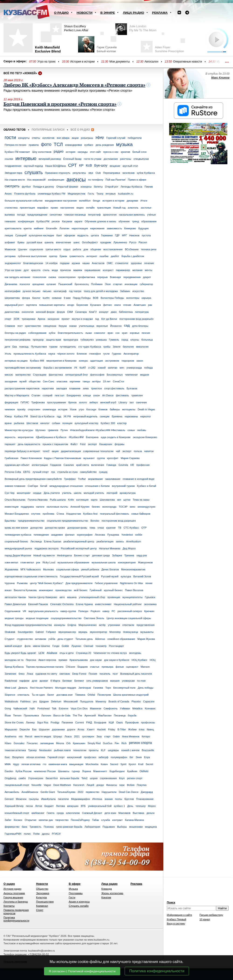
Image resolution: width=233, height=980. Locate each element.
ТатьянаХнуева (66, 792)
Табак (95, 820)
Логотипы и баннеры (16, 902)
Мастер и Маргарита (17, 395)
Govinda (123, 465)
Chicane (70, 667)
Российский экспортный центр (79, 548)
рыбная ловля (62, 750)
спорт (8, 319)
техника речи (149, 249)
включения (98, 465)
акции (75, 138)
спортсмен (34, 409)
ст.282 (92, 368)
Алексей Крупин (80, 507)
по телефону (96, 180)
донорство (36, 528)
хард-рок (142, 555)
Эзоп (108, 284)
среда (60, 813)
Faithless (25, 701)
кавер (106, 611)
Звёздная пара (13, 173)
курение (111, 528)
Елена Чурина (84, 604)
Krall (141, 764)
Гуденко (116, 354)
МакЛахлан (105, 715)
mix (21, 736)
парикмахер (123, 270)
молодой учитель (94, 493)
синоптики (56, 215)
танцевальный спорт (17, 785)
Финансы (112, 785)
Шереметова (12, 298)
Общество (42, 889)
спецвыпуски (141, 159)
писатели (63, 799)
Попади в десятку (44, 187)
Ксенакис (150, 708)
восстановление (113, 249)
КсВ (89, 165)
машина (72, 597)
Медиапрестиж (76, 194)
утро (81, 409)
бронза (72, 402)
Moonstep (115, 632)
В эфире (108, 13)
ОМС (110, 263)
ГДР (117, 235)
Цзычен (22, 249)
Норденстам (74, 514)
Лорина (86, 771)
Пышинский (65, 284)
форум (61, 312)
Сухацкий (21, 235)
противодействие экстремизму (23, 368)
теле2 (46, 451)
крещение (38, 284)
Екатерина (92, 437)
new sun (60, 395)
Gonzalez (19, 743)
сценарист (132, 667)
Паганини (67, 722)
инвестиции (12, 507)
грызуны (34, 799)
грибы (107, 347)
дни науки (96, 660)
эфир (100, 137)
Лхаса (68, 736)
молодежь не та (14, 660)
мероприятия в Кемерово (61, 361)
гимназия (10, 221)
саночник (141, 402)
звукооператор (98, 632)
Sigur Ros (43, 722)
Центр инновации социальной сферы (129, 618)
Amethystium (134, 541)
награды (83, 152)
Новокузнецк (131, 632)
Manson (145, 667)
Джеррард (147, 792)
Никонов (134, 235)
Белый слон (139, 152)
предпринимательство (31, 521)
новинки (57, 298)
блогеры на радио (15, 333)
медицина (151, 827)
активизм (41, 639)
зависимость (115, 228)
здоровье (136, 263)
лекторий (112, 493)
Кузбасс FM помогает (17, 152)
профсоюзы (148, 722)
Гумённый (96, 590)
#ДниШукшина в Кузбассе (51, 437)
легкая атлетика (31, 764)
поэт (115, 674)
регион (56, 221)
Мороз (152, 806)
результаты (79, 173)
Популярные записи (48, 130)
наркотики (48, 388)
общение (96, 249)
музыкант (89, 458)
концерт (104, 312)
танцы (86, 381)
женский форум (45, 312)
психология (39, 277)
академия (57, 535)
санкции (105, 416)
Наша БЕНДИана (55, 166)
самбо (22, 778)
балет (51, 695)
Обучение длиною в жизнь (101, 221)
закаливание (113, 479)
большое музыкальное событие (24, 201)
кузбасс (89, 145)
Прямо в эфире (137, 180)
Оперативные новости (188, 62)
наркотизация (80, 228)
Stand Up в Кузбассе (42, 416)
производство (64, 590)
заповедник (47, 743)
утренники (114, 625)
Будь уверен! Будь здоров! (20, 653)
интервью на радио (16, 361)
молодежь (135, 653)
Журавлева (11, 569)
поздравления (13, 166)
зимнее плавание (15, 486)
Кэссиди (91, 409)
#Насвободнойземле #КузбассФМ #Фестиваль (98, 430)
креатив (126, 152)
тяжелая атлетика (15, 750)
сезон (97, 395)
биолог (36, 298)
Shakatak (10, 632)
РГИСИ (56, 834)
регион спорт (135, 778)
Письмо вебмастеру (211, 915)
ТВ (120, 528)
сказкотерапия (67, 277)
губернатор (146, 284)
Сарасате (149, 701)
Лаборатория (92, 827)
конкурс (83, 361)
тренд (136, 221)
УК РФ (67, 416)
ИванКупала (48, 799)
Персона (31, 660)
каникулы (60, 625)
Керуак (63, 326)
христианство (33, 326)
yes (35, 701)
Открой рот (112, 187)
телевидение (41, 535)
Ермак (63, 256)
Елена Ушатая (53, 541)
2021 (77, 736)
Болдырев (100, 722)
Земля (117, 347)
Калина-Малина (134, 820)
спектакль (23, 695)
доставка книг (65, 695)
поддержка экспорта (47, 548)
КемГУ (93, 312)
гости (10, 137)
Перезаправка (112, 173)
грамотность (77, 256)
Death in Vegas (146, 409)
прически (66, 270)
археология (110, 215)
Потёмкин (97, 284)
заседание (11, 381)
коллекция (82, 500)
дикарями (132, 201)
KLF (103, 750)
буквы (21, 242)
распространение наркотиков (22, 388)
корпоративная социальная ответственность (31, 576)
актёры (96, 381)
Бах (34, 729)
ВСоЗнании (132, 249)
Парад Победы (82, 298)
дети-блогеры (140, 326)
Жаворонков (145, 562)
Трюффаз (70, 479)
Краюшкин (79, 743)
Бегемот (79, 681)
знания (108, 799)
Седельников (12, 611)
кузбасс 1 (120, 806)
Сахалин (69, 465)
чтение (127, 305)
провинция (114, 597)
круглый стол (130, 166)
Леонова (100, 535)
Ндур (16, 764)
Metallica (137, 708)
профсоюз (90, 757)
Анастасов (98, 263)
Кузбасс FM (21, 416)
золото (83, 402)
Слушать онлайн (79, 906)
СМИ (70, 312)
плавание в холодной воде (139, 479)
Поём (36, 834)
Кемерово (130, 228)
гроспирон (88, 736)
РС (113, 611)
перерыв (103, 277)
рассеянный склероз (130, 611)
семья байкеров (141, 514)
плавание (75, 388)
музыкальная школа (104, 562)
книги (118, 305)
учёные (151, 215)
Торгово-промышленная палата (45, 667)
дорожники (58, 729)
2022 (80, 792)
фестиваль (122, 395)
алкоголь (133, 208)
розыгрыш (87, 138)
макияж (78, 270)
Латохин (46, 715)
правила (34, 145)
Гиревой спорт (56, 757)
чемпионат (132, 375)
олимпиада (49, 409)
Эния (139, 757)
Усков (73, 409)
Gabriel (39, 632)
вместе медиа (43, 736)
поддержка (27, 507)
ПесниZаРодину (80, 820)
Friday (112, 729)
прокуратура (71, 340)
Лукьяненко (120, 242)
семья (131, 430)
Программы (76, 893)
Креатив (106, 897)
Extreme (63, 708)
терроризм (128, 361)
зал (132, 402)
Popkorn (95, 611)
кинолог (45, 423)
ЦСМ (41, 653)
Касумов (67, 221)
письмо (47, 291)
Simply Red (94, 743)
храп (125, 333)
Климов (103, 409)
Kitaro (8, 743)
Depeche (25, 729)
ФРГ (124, 235)
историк (63, 409)
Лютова (60, 806)
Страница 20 (84, 653)
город (125, 340)
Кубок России (24, 771)
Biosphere (18, 757)
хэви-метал (11, 562)
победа (149, 368)
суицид (103, 472)
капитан (113, 368)
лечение (149, 263)
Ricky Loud (49, 562)
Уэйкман (125, 708)
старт (107, 736)
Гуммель (114, 340)
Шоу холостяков (42, 152)
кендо (71, 305)
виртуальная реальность (43, 611)
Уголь (8, 354)
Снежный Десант (92, 813)
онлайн (90, 208)
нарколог (146, 416)
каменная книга (58, 764)
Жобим (132, 729)
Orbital (91, 695)
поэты (119, 799)
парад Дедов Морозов (18, 555)
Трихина (129, 555)
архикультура (128, 493)
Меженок (21, 799)
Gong (8, 708)
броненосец (82, 284)
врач (110, 333)
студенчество (25, 639)
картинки (75, 381)
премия (63, 660)
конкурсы (86, 187)
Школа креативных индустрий (131, 695)
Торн (108, 688)
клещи (87, 395)
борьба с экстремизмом (57, 368)
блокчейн (52, 228)
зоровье (135, 333)
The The (77, 715)
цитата (95, 235)
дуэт (26, 270)
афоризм (70, 235)
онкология (28, 312)
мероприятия (26, 437)
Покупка (142, 785)
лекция (9, 235)
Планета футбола (25, 194)
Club (98, 173)
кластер (122, 423)
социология (36, 249)
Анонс (8, 194)
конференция (26, 221)
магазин (115, 681)
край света (82, 465)
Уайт (32, 708)
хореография (85, 535)
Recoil (29, 736)
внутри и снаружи (82, 319)
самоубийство (88, 472)
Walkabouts (11, 701)
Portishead (43, 708)
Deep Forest (79, 674)
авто (62, 597)
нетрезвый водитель (86, 416)
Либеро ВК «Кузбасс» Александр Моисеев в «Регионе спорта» (74, 85)
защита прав (53, 340)
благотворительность (70, 333)
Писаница (120, 715)
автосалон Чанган (15, 597)
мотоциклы (129, 409)
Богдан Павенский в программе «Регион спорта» (60, 104)
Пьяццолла (87, 701)
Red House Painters (41, 688)
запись (120, 541)
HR (132, 465)
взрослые (102, 326)
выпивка (10, 215)
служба (106, 820)
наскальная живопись (132, 215)
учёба (52, 639)
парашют (10, 444)
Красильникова (79, 660)
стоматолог (122, 263)
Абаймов (52, 653)
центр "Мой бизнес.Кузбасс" (46, 583)
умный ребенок (90, 569)
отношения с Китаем (97, 486)
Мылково (48, 569)
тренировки (29, 319)
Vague (47, 785)
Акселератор (131, 354)
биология (128, 347)
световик (65, 674)
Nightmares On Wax (132, 583)
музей (23, 381)
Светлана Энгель (94, 618)
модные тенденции (37, 618)
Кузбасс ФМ (37, 361)
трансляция (104, 208)
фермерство (12, 827)
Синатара (81, 312)
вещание (115, 166)
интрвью (111, 194)
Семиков (10, 326)
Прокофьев (132, 722)
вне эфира (63, 138)
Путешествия (39, 347)
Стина (60, 514)
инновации (131, 284)
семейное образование (121, 639)
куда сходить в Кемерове (116, 437)
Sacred (114, 764)
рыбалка (19, 423)
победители (135, 138)
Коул (122, 778)
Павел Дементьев (15, 604)
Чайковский (20, 708)
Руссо (133, 242)
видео (80, 208)
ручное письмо (32, 291)
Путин (64, 430)
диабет (115, 256)
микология (142, 347)
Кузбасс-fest (90, 514)
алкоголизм (73, 813)
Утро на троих (46, 62)
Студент (10, 639)
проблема (48, 514)
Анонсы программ (14, 893)
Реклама (160, 13)
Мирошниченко (88, 625)
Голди (56, 646)
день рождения (105, 145)
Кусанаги (96, 305)
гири (122, 785)
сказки (73, 326)
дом (86, 249)
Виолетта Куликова (25, 590)
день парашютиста (29, 444)
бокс (7, 757)
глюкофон (95, 354)
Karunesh (79, 785)
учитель (67, 493)
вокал (8, 590)
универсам (128, 681)
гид (97, 319)
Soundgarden (25, 632)
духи (34, 681)
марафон (43, 208)
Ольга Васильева (15, 500)
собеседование (38, 333)
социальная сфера (67, 569)
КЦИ (111, 722)
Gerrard (9, 799)
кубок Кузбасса (146, 173)
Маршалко (11, 729)
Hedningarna (64, 555)
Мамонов (10, 249)
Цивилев (53, 430)
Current (80, 722)
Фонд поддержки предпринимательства (28, 625)
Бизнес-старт (82, 555)
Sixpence (10, 695)
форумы (120, 444)
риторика (10, 256)
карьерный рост (14, 305)
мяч (122, 368)
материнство (23, 375)
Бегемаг (67, 681)
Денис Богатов (110, 569)
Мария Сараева (130, 458)
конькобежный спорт (17, 813)
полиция (67, 423)
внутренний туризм (123, 486)
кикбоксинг (38, 813)
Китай (44, 486)
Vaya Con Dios (79, 708)
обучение (124, 221)
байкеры (115, 409)
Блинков (82, 354)
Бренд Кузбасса (14, 667)
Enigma (72, 625)
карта (94, 500)
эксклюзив (128, 173)
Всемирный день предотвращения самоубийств (33, 479)
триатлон (96, 388)
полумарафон (119, 757)
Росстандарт (116, 646)
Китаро (146, 736)
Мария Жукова (146, 639)
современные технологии (98, 451)
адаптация (97, 361)
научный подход (33, 166)
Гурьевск (150, 597)
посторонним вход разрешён (136, 319)
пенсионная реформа (17, 340)
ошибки (104, 256)
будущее (144, 228)
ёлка (142, 729)
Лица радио (133, 13)
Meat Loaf (10, 688)
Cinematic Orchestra (62, 604)
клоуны (135, 340)
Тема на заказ (141, 500)
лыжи (89, 333)
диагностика (12, 312)
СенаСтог (118, 381)
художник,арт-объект (17, 465)
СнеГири (33, 486)
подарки (65, 263)
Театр (100, 194)
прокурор (38, 340)
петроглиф (94, 215)
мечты (148, 270)
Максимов (124, 813)
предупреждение (37, 215)
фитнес (108, 305)
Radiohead (11, 681)
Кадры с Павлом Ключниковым (63, 458)
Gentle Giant (48, 792)
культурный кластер (86, 423)
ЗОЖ (17, 319)
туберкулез (87, 340)
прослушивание (57, 402)
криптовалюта (13, 228)
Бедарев (83, 667)
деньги (151, 813)
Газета (50, 813)
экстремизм (112, 361)
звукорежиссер (67, 632)
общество (35, 381)
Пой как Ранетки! (116, 180)
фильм (120, 667)
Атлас (81, 729)
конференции (56, 180)
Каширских (106, 444)
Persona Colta (13, 472)
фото (46, 144)
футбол (26, 187)
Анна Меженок (131, 736)
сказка (52, 277)
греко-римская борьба (69, 827)
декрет (147, 277)
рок (38, 562)
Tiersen (17, 715)
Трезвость (36, 827)
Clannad (88, 646)
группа (101, 458)
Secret (149, 764)
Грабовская (11, 458)
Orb (68, 743)
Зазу (99, 736)
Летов (39, 806)
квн (119, 500)
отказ (101, 528)
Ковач (104, 764)
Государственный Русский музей (79, 576)
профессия (143, 465)
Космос (18, 820)
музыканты (147, 632)
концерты (24, 138)
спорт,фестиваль (114, 388)
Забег (8, 820)
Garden (9, 771)
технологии (80, 750)
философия (97, 375)
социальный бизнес (16, 541)
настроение (67, 208)
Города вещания (13, 897)
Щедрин (44, 701)
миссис (9, 375)
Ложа (30, 674)
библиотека (126, 312)
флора (26, 298)
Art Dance (108, 395)
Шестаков (32, 423)
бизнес (96, 507)
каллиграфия (13, 291)
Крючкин (149, 611)
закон (140, 361)
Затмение (10, 674)
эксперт (127, 451)
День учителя (52, 493)
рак (150, 305)
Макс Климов (220, 78)
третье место (53, 249)
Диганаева (11, 284)
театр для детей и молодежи (101, 291)
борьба (132, 715)
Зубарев (117, 555)
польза (138, 451)
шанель (49, 242)
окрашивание (93, 270)
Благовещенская (33, 263)
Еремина (117, 416)
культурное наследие (41, 235)
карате (78, 221)
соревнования (108, 778)
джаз (114, 312)
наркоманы (131, 416)
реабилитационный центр (79, 541)
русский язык (34, 242)
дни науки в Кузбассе (117, 660)
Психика (49, 827)
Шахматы (64, 771)
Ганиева (98, 688)
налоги (40, 507)
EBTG (27, 472)
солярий (48, 395)
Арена (41, 319)
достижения (111, 159)
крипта (27, 228)
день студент (65, 639)
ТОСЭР (123, 507)
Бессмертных (115, 375)
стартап (118, 284)
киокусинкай (74, 757)
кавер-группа (68, 611)
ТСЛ (58, 144)
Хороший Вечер (14, 806)
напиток (149, 451)
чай (118, 451)
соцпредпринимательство (66, 618)
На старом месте (15, 180)
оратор (53, 256)
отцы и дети (67, 653)
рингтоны (126, 159)
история (71, 152)
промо (54, 208)
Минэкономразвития (133, 569)
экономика (150, 604)
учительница (87, 326)
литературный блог (76, 375)
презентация (27, 208)
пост (20, 326)
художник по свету (46, 674)
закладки (62, 388)
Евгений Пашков (38, 604)
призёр (21, 409)
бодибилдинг (117, 771)
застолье (146, 208)
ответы (36, 138)
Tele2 (84, 778)
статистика (11, 208)
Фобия (131, 785)
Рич (117, 743)
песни (29, 806)
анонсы (76, 180)
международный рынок (18, 548)
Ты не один (38, 695)
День (130, 806)
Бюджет (49, 806)
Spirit (123, 764)
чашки (86, 263)
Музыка (73, 889)
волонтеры (133, 298)
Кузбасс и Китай (147, 486)
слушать (34, 172)
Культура (41, 897)
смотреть (12, 186)
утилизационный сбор (92, 597)
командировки (74, 145)
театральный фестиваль (114, 514)
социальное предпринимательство (67, 521)
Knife (71, 500)
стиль (46, 270)
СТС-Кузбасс (131, 528)
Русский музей (110, 576)
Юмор (8, 416)
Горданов (56, 465)
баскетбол (52, 778)
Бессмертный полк (124, 688)
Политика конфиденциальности (157, 971)
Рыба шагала (58, 500)
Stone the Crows (14, 722)
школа (78, 493)
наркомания (97, 228)
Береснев (82, 305)
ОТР (144, 528)
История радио (12, 889)
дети (7, 347)
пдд (59, 416)
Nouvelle (36, 785)
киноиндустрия (146, 507)
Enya (147, 757)
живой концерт (13, 646)
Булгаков (132, 388)
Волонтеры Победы (112, 298)
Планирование (145, 799)
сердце (37, 493)
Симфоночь (110, 708)
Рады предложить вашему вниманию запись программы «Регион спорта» (59, 110)
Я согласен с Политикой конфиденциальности (82, 971)
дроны (46, 834)
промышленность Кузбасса (30, 354)
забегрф (103, 757)
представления (146, 625)
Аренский (90, 715)
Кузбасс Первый (176, 919)
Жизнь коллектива (112, 893)
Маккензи (96, 708)
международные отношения (66, 486)
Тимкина (80, 695)
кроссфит (113, 458)
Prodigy (55, 722)
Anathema (10, 736)
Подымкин (109, 827)
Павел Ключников (31, 458)
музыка (124, 144)
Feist (83, 444)
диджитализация (71, 451)
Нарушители (109, 792)
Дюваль (23, 688)
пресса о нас (111, 152)
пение (149, 583)
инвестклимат (103, 604)
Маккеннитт (100, 771)
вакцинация (76, 764)
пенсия (146, 333)
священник (50, 326)
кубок (52, 333)
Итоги (144, 201)
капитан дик (46, 820)
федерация (11, 402)
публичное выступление (32, 256)
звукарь (83, 632)
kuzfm (46, 298)
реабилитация (105, 541)
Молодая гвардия (66, 688)
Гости (72, 897)
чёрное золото (66, 354)
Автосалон (151, 62)
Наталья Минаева (110, 548)
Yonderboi (127, 535)
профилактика (86, 277)
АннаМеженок (30, 792)
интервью (26, 158)
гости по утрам (93, 159)
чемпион (10, 409)
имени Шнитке (41, 646)
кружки (76, 263)
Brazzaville (148, 750)
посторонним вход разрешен (119, 521)
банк (24, 827)
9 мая (67, 298)
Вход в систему (176, 924)
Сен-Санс (49, 381)
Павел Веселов (134, 590)
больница (147, 340)
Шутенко (41, 430)
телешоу (141, 806)
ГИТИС (25, 402)
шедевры (113, 750)
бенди (97, 201)
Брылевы (10, 521)
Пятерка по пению (15, 145)
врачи (8, 423)
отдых (67, 249)
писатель (105, 674)
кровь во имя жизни (16, 528)
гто (44, 764)
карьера (146, 298)
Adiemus (100, 639)
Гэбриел (51, 632)
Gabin (116, 736)
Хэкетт (91, 729)
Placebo (136, 701)
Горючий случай (116, 138)
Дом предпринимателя (79, 583)
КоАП (83, 368)
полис (27, 834)
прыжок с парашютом (55, 444)
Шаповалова (107, 500)
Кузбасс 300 (108, 423)
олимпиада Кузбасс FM (52, 194)
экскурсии (53, 319)
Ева (15, 347)
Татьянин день (84, 639)
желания (137, 270)
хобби (139, 535)
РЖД (89, 722)
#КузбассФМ (76, 437)
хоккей (102, 368)
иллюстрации (40, 465)
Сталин (36, 395)
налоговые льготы (57, 507)
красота (36, 270)
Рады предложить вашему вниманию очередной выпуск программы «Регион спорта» (68, 91)
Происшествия (45, 902)
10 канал (205, 919)
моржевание (95, 479)
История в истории (82, 62)
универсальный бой (100, 806)
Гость (91, 194)
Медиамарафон (81, 799)
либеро (94, 402)
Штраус (58, 736)
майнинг (39, 228)
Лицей (90, 785)
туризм (53, 347)
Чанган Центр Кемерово (43, 597)
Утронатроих (36, 778)
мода (55, 270)
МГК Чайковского (31, 569)
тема (92, 528)
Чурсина (10, 583)
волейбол (85, 201)
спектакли (128, 625)
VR (24, 611)
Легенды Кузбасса (131, 187)
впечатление (63, 242)
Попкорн (83, 611)
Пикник (149, 187)
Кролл (132, 764)
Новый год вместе (44, 555)
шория (94, 778)
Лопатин (64, 228)
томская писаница (75, 215)
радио (58, 151)
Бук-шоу (101, 165)
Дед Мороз (129, 548)
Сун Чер (10, 493)
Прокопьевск (31, 715)
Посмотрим (104, 695)
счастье (95, 667)
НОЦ (153, 660)
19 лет (107, 381)
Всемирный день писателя (136, 674)
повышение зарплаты (52, 305)
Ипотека (97, 799)
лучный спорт (41, 472)
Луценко (76, 646)
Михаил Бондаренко (17, 514)
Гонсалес (32, 743)
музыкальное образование (74, 562)
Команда (107, 889)
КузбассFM (43, 221)
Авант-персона (47, 660)
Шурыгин (44, 729)
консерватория (127, 562)
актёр (102, 625)
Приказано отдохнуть (58, 173)
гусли (106, 354)
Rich (124, 743)
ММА (8, 764)
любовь (142, 430)
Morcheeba (92, 764)
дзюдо (100, 785)
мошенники (136, 827)
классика (62, 381)
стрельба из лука (67, 472)
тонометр (101, 646)
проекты (94, 750)
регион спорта (140, 743)
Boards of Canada (119, 701)
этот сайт (95, 152)
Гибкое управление (106, 583)
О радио (61, 13)
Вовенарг (116, 277)
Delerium (56, 701)
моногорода (109, 507)
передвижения (132, 277)
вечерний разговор (50, 159)
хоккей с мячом (130, 750)
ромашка (101, 340)
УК (76, 368)
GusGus (108, 743)
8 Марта (55, 681)
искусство (138, 291)
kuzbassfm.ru (126, 194)
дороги (71, 729)
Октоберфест (90, 242)
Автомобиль (12, 792)
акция (55, 451)
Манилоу (101, 701)
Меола (60, 743)
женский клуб (108, 402)
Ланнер (30, 722)
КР (81, 165)
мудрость (83, 235)
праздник (106, 242)
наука (52, 354)
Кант (59, 235)
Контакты (9, 906)
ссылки (9, 159)
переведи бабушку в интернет (22, 451)
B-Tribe (122, 729)
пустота (146, 235)
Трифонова (38, 402)
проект (65, 319)
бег (131, 757)
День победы (146, 688)
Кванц (150, 729)
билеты (98, 187)
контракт (117, 820)
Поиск (171, 903)
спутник (36, 514)
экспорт (92, 444)
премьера (107, 667)
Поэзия (93, 674)
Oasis (120, 722)
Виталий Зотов (142, 576)
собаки (56, 423)
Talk (54, 708)
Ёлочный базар (72, 159)
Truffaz (82, 479)
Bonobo (95, 521)
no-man (141, 681)
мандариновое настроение (61, 201)
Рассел (143, 242)
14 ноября (51, 263)
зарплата (31, 305)
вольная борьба (70, 778)
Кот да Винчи (109, 319)
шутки (127, 500)
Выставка (139, 813)
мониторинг (24, 493)
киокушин (73, 806)
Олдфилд (10, 778)
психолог (25, 284)
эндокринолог (13, 263)
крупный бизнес (113, 590)
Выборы (122, 827)
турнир (76, 771)
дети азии (110, 813)
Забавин (125, 291)
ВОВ (96, 298)
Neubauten (45, 750)
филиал (70, 535)
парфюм (24, 681)
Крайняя (132, 771)
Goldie (65, 646)
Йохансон (116, 326)
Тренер (33, 750)
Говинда (111, 465)
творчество (62, 820)
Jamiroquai (85, 688)
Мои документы (120, 62)
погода (21, 215)
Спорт (40, 910)
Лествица (36, 541)
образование (149, 221)
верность (10, 437)
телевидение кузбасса (18, 535)
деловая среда (101, 555)
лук (53, 472)
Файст (74, 444)
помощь (24, 347)
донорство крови (55, 528)
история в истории (113, 201)
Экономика (43, 893)
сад (127, 325)
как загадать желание (17, 277)
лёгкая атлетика (36, 757)
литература (142, 312)
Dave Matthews (62, 785)
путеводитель (68, 347)
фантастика (56, 375)
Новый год (119, 208)
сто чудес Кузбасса (90, 347)
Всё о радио (80, 130)
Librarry (123, 402)
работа (77, 249)
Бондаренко (74, 395)
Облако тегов (15, 130)
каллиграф (60, 291)
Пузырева (113, 535)
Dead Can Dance (129, 792)
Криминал (42, 906)
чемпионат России (45, 771)
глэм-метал (27, 562)
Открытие (31, 820)
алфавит (10, 242)
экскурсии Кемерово (145, 437)
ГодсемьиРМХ (13, 834)
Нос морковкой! (37, 180)
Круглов (129, 799)
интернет (92, 256)
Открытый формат (67, 187)
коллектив (48, 138)
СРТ (72, 165)
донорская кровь (77, 528)
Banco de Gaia (62, 715)
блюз (22, 674)
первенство (93, 792)
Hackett (101, 729)
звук (91, 173)
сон (117, 333)
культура (126, 576)
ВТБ (83, 806)
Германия (107, 235)
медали (145, 375)
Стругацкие (40, 375)
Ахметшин (140, 305)
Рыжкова (22, 583)
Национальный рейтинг (128, 604)
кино (132, 507)
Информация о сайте (179, 915)
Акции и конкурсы (79, 902)
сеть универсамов (97, 681)
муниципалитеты (133, 597)
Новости (85, 13)
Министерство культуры (19, 430)
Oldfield (144, 771)
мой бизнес (81, 590)
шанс (77, 242)
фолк (27, 646)
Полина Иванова (38, 500)
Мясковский (71, 701)
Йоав (8, 715)
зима (86, 388)
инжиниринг (46, 590)
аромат (44, 681)
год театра (75, 291)
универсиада (134, 368)
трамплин (137, 395)
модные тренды (14, 618)
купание (51, 284)
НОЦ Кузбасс (140, 660)
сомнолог (100, 333)
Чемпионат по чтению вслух (110, 653)
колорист (108, 270)
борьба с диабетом (133, 256)
